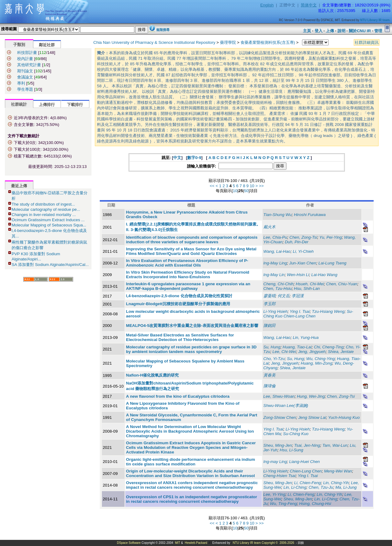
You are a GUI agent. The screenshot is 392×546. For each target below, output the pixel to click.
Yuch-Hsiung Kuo (344, 417)
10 (252, 186)
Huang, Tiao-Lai (297, 347)
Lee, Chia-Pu (275, 237)
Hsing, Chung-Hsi (315, 504)
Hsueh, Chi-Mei (310, 284)
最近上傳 (19, 186)
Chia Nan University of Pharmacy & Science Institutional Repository (154, 42)
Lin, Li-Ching (295, 487)
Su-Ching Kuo (296, 434)
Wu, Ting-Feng (283, 504)
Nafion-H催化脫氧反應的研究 (153, 375)
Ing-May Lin (274, 275)
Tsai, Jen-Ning (307, 445)
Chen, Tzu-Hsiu (278, 288)
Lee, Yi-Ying (274, 494)
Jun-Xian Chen (303, 263)
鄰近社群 (47, 45)
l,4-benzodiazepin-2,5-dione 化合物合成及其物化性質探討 (179, 296)
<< (212, 186)
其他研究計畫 (29, 65)
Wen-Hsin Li (298, 275)
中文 (177, 158)
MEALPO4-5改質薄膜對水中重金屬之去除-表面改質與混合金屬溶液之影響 (192, 326)
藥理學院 (228, 42)
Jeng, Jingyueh (312, 352)
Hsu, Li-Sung (291, 450)
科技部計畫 (27, 53)
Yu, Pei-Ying (331, 237)
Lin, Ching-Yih (336, 483)
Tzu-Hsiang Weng (328, 311)
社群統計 (19, 104)
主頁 (307, 31)
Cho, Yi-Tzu (274, 359)
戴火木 (269, 227)
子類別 (19, 45)
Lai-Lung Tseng (332, 263)
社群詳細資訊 (367, 42)
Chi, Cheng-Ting (329, 347)
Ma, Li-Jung (346, 487)
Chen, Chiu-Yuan (342, 284)
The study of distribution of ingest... (43, 204)
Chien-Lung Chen (306, 471)
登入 (319, 31)
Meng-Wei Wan (338, 471)
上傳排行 (47, 105)
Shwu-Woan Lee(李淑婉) (286, 406)
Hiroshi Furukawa (310, 215)
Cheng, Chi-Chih (279, 284)
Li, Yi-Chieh (303, 251)
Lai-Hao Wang (324, 275)
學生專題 (25, 89)
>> (261, 186)
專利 (21, 83)
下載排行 (75, 105)
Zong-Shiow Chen (280, 417)
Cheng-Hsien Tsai (280, 476)
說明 (342, 31)
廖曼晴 (269, 296)
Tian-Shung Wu (278, 215)
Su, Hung (272, 347)
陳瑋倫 (269, 386)
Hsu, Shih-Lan (307, 288)
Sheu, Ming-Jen (278, 445)
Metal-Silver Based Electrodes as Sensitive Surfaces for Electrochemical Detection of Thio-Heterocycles (180, 337)
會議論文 (25, 77)
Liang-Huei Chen (304, 462)
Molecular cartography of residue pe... (46, 209)
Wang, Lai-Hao (277, 251)
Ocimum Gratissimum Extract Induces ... (48, 220)
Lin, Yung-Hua (306, 337)
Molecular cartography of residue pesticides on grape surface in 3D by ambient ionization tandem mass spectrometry (191, 349)
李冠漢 (298, 296)
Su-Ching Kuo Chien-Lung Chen (308, 314)
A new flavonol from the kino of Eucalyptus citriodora (178, 396)
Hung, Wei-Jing (311, 396)
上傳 (330, 31)
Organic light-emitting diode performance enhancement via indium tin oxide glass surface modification (190, 462)
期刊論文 (25, 71)
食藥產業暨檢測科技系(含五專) (268, 42)
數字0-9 (194, 158)
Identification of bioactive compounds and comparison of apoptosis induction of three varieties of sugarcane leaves (192, 240)
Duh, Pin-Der (297, 242)
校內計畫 (25, 59)
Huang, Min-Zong (317, 363)
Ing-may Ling (275, 462)
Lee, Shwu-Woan (279, 396)
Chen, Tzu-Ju (321, 487)
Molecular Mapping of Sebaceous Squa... (49, 225)
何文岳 (284, 296)
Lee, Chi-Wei (284, 352)
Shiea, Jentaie (341, 352)
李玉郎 (269, 304)
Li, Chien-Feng (307, 483)
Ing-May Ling (275, 263)
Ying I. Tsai (300, 311)
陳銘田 (269, 326)
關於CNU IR (360, 31)
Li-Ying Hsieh (276, 311)
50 (246, 191)
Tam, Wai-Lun (335, 445)
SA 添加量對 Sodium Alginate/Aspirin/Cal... (50, 265)
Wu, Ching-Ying (321, 359)
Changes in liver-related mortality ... (44, 215)
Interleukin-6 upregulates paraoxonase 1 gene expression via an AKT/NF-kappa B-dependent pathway (188, 286)
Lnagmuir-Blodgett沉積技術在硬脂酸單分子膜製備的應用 (178, 304)
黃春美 (269, 375)
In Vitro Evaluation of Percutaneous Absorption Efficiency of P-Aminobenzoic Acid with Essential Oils (187, 263)
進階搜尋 (163, 30)
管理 (378, 31)
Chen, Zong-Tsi (303, 237)
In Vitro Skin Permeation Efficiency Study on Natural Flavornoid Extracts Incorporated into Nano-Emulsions (188, 275)
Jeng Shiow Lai (312, 417)
